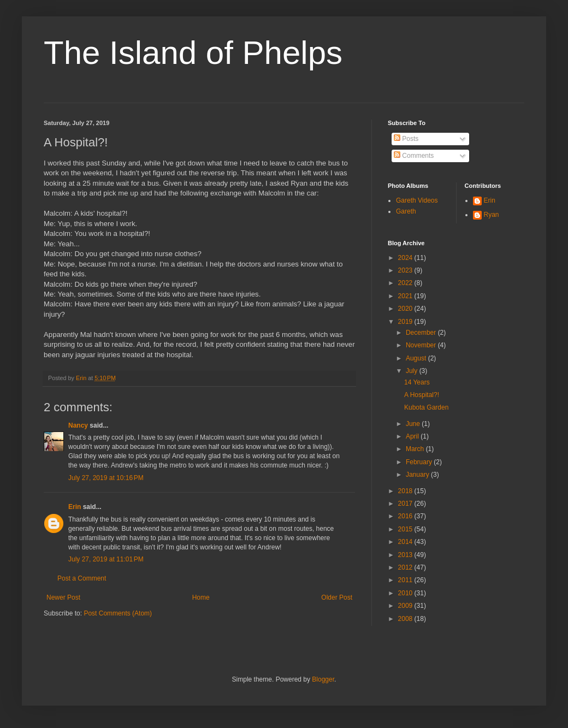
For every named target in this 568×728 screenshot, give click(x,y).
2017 (406, 504)
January (418, 475)
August (417, 358)
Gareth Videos (417, 200)
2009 (406, 606)
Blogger (323, 679)
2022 (406, 283)
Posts (406, 139)
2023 (406, 270)
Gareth (406, 211)
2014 (406, 542)
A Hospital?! (422, 395)
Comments (414, 156)
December (422, 333)
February (420, 462)
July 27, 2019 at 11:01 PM (106, 559)
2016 (406, 516)
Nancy (78, 425)
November (422, 345)
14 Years (417, 382)
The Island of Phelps (193, 53)
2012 (406, 567)
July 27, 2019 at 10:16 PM (106, 478)
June (414, 424)
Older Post (337, 597)
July (413, 371)
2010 (406, 593)
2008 (406, 619)
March (416, 449)
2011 (406, 580)
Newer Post (63, 597)
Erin (75, 507)
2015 (406, 529)
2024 (406, 258)
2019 (406, 322)
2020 (406, 309)
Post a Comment (82, 578)
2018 (406, 491)
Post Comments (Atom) (118, 613)
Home (201, 597)
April (413, 436)
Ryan (492, 215)
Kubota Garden (426, 407)
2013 (406, 555)
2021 (406, 296)
